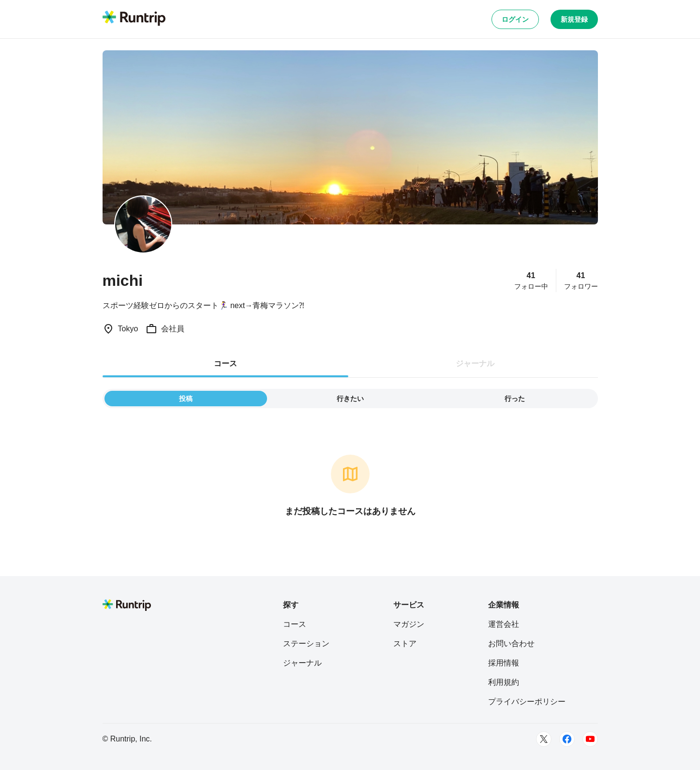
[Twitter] (544, 739)
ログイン (515, 19)
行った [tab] (515, 399)
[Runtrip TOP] (134, 19)
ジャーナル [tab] (475, 363)
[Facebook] (567, 739)
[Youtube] (590, 739)
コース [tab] (225, 363)
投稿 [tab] (186, 399)
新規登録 (574, 19)
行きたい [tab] (350, 399)
